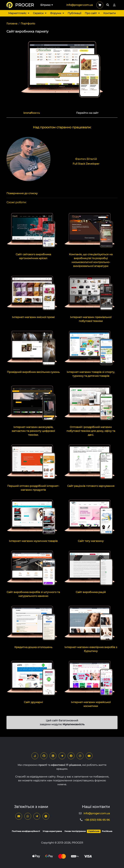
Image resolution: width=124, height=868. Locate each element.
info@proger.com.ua (80, 5)
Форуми (57, 13)
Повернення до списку (22, 193)
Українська (94, 831)
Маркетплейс (19, 13)
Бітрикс (47, 5)
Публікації (74, 13)
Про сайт (92, 13)
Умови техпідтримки (75, 831)
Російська (107, 831)
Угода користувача (52, 831)
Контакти (110, 13)
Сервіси (40, 13)
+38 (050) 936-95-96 (97, 820)
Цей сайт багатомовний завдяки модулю (62, 722)
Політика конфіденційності (26, 831)
